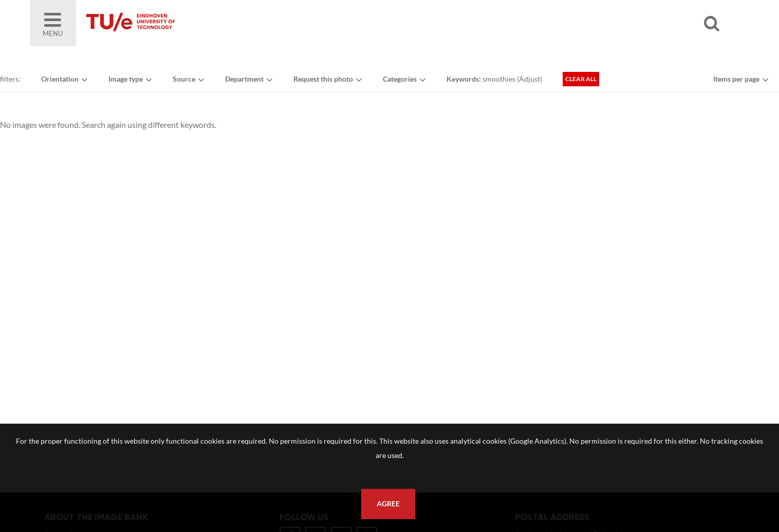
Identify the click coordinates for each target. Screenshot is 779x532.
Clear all (581, 79)
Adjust (530, 79)
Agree (388, 504)
